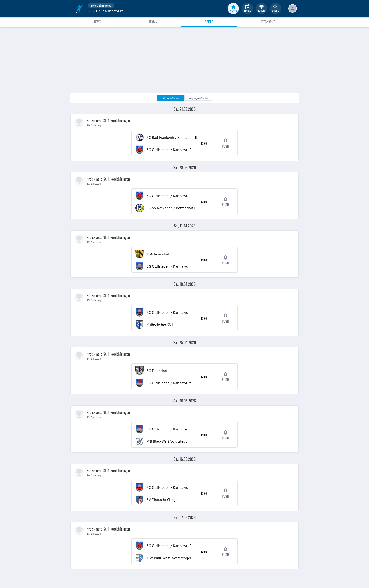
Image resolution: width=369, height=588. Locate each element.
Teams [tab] (153, 22)
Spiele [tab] (209, 22)
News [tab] (98, 22)
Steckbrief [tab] (268, 22)
